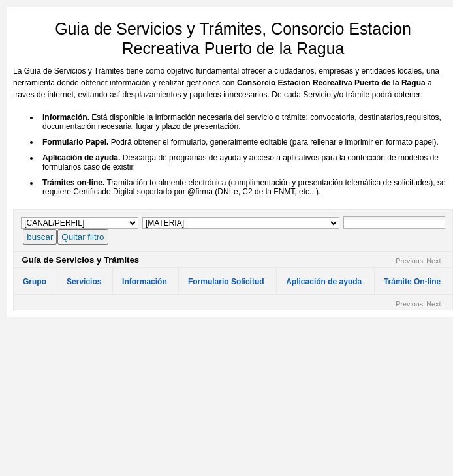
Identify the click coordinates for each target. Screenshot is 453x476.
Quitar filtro (83, 237)
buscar (40, 237)
